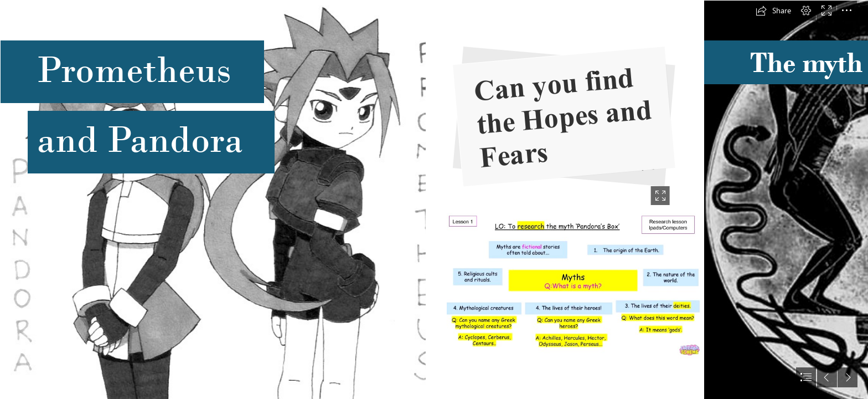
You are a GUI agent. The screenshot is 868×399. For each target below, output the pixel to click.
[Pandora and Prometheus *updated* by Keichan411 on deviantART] (213, 199)
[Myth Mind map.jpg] (574, 286)
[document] (434, 199)
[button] (773, 11)
